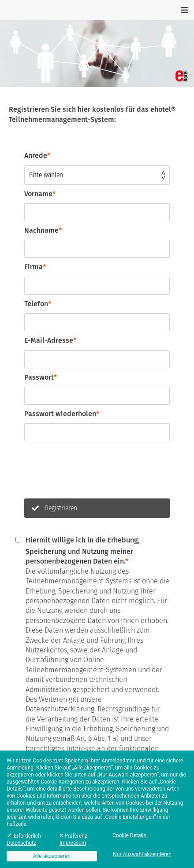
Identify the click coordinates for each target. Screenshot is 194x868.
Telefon (38, 304)
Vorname (40, 194)
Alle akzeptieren (52, 856)
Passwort (41, 377)
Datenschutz (21, 843)
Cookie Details (129, 835)
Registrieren (54, 508)
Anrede (37, 156)
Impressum (73, 843)
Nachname (43, 230)
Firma (35, 267)
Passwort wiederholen (62, 414)
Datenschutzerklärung (60, 709)
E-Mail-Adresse (50, 340)
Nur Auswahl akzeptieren (142, 854)
